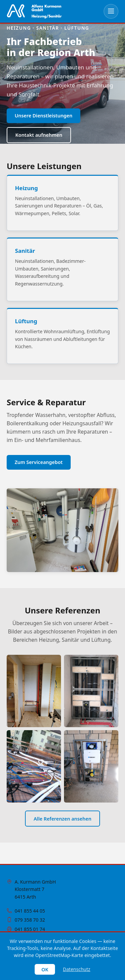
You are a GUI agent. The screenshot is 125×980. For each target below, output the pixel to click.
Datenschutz (77, 969)
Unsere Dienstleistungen (43, 116)
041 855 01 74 (30, 929)
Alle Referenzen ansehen (62, 819)
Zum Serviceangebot (39, 462)
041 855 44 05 (30, 911)
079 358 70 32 (30, 920)
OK (45, 969)
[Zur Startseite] (34, 11)
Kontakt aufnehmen (39, 135)
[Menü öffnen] (111, 11)
